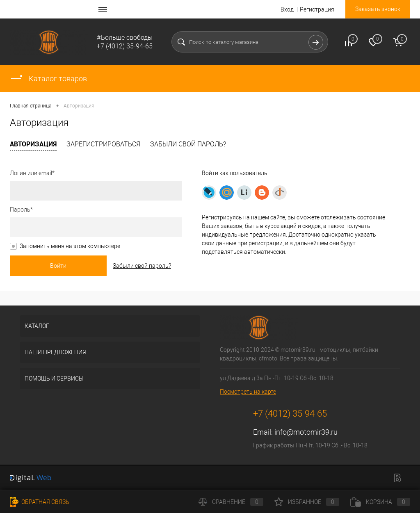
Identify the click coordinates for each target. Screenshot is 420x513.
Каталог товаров (48, 79)
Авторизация (33, 144)
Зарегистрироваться (103, 144)
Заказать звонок (378, 9)
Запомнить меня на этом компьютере (70, 246)
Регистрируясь (222, 217)
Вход (287, 9)
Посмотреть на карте (248, 392)
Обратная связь (40, 502)
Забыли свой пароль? (188, 144)
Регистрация (317, 9)
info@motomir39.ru (306, 432)
